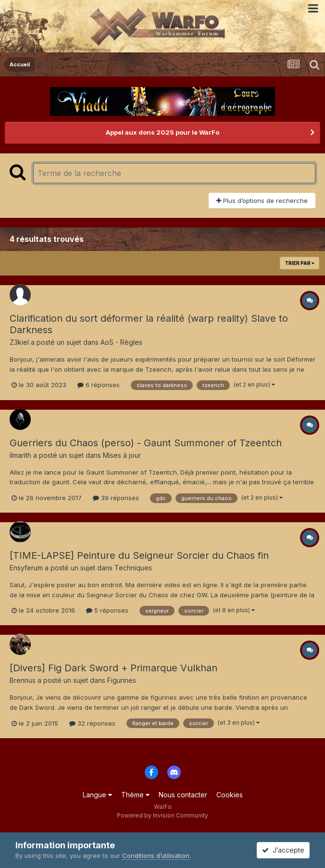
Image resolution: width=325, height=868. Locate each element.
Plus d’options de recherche (262, 201)
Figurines (122, 680)
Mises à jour (122, 455)
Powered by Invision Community (162, 815)
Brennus (23, 680)
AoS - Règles (121, 342)
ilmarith (20, 455)
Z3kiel (19, 342)
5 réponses (107, 610)
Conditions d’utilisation (156, 855)
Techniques (133, 568)
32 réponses (92, 723)
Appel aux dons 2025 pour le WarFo (162, 132)
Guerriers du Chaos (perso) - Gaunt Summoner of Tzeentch (146, 443)
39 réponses (116, 498)
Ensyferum (26, 568)
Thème (135, 795)
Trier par (300, 263)
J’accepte (283, 850)
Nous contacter (183, 795)
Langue (97, 795)
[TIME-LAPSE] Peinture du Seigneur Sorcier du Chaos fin (139, 555)
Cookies (230, 795)
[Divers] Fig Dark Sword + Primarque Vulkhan (113, 668)
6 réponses (99, 385)
